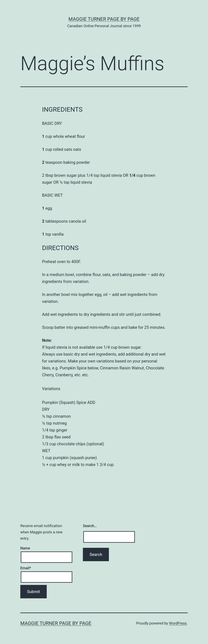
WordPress (178, 623)
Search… (90, 526)
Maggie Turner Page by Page (104, 19)
